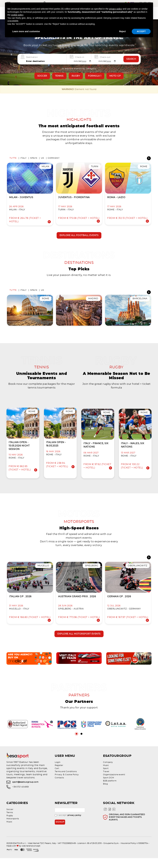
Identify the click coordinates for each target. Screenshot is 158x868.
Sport (106, 778)
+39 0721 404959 (21, 797)
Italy (23, 160)
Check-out (105, 57)
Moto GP (115, 76)
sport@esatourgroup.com (25, 792)
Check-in (80, 57)
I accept (68, 825)
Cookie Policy (72, 784)
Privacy (59, 784)
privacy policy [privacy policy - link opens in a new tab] (116, 9)
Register (59, 775)
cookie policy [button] (17, 15)
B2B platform (110, 791)
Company (108, 772)
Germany (54, 160)
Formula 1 (95, 76)
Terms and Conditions (66, 781)
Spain (34, 160)
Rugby (76, 76)
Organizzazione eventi (114, 784)
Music (106, 775)
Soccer (42, 76)
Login (58, 772)
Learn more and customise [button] (26, 31)
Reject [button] (122, 31)
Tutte (13, 160)
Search (131, 59)
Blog (105, 794)
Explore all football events (79, 237)
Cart (57, 778)
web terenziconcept (31, 856)
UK (43, 160)
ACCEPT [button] (141, 31)
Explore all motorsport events (79, 642)
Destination (32, 57)
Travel (106, 781)
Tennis (59, 76)
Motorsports (13, 829)
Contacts (59, 788)
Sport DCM (109, 788)
